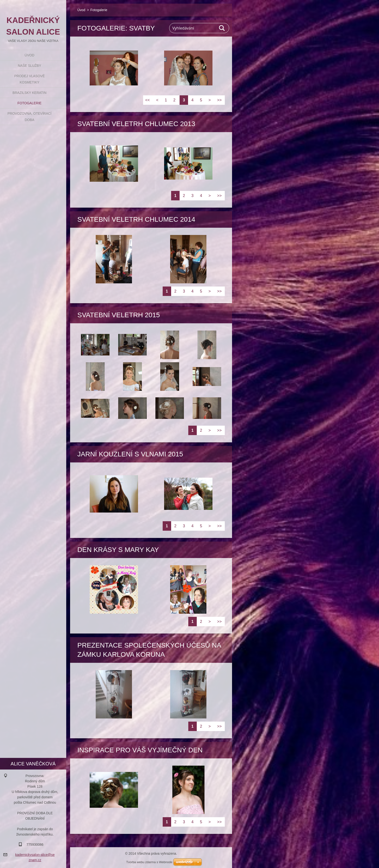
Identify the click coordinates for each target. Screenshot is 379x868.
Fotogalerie (29, 103)
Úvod (29, 55)
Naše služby (29, 66)
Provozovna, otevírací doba (29, 117)
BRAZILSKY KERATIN (29, 93)
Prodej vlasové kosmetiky (29, 79)
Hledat (222, 28)
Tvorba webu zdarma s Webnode (149, 862)
